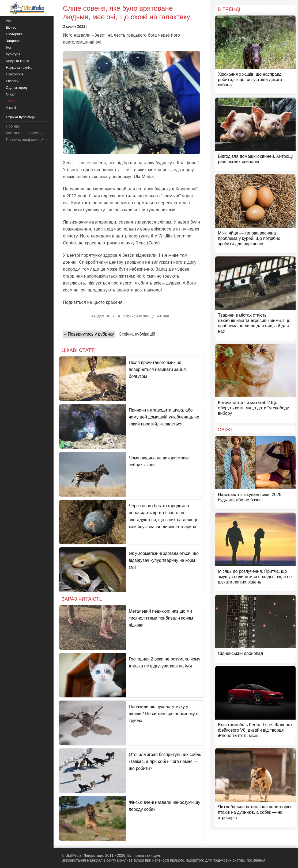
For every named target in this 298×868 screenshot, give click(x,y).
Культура (13, 54)
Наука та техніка (19, 68)
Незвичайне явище (138, 316)
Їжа (9, 47)
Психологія (15, 74)
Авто (10, 21)
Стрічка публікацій (137, 334)
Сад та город (16, 88)
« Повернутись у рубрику (89, 334)
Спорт (11, 94)
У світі (11, 108)
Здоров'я (13, 41)
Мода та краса (18, 61)
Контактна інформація (25, 133)
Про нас (13, 126)
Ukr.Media (144, 177)
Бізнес (11, 27)
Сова (165, 316)
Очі (112, 316)
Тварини (13, 101)
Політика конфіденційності (29, 140)
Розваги (12, 81)
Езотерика (14, 34)
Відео (99, 316)
